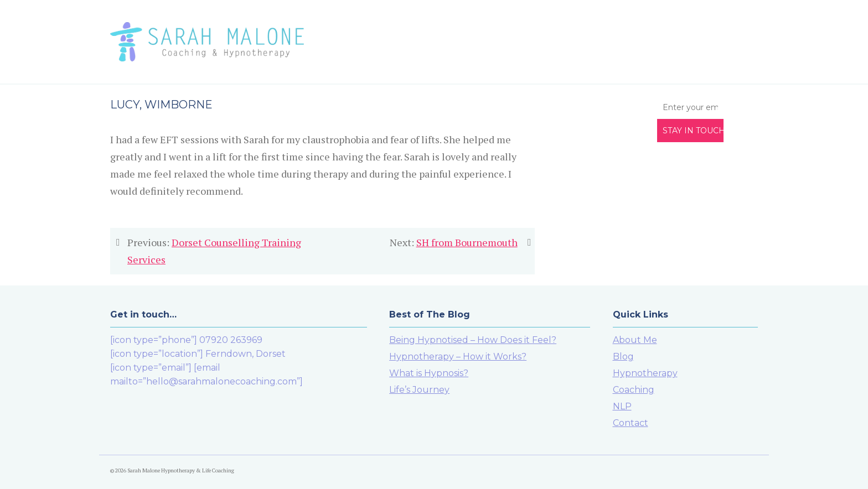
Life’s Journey (419, 390)
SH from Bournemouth (467, 242)
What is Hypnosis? (429, 373)
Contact (631, 423)
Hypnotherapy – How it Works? (458, 357)
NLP (622, 406)
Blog (623, 357)
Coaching (634, 390)
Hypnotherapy (645, 373)
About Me (635, 340)
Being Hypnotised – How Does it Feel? (473, 340)
